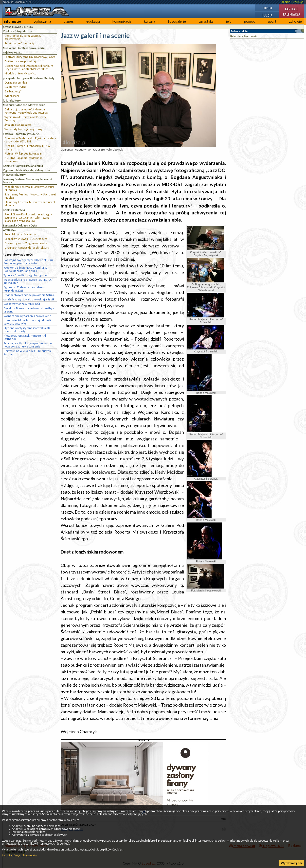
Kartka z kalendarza (292, 11)
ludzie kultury (12, 100)
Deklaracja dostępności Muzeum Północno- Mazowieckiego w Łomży (26, 111)
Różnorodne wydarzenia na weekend (27, 316)
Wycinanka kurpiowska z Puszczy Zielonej (25, 119)
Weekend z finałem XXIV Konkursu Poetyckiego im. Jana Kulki (26, 269)
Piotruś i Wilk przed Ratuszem (23, 153)
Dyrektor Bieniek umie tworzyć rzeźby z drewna (29, 310)
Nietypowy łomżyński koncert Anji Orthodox (25, 337)
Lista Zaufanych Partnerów (19, 855)
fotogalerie (177, 21)
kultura (150, 21)
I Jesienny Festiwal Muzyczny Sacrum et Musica (30, 204)
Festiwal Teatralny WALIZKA (21, 134)
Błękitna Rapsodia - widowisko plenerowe (23, 159)
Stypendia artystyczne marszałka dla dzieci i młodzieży (27, 330)
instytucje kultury (14, 175)
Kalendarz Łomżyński (244, 36)
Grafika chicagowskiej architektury (27, 248)
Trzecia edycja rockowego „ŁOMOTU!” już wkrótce (28, 281)
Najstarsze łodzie (16, 87)
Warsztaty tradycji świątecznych (25, 129)
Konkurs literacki (14, 210)
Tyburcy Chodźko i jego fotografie (25, 275)
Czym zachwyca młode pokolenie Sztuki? (29, 295)
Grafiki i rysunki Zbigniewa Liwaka (26, 243)
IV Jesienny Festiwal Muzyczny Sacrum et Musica (29, 188)
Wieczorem (12, 96)
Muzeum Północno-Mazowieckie (24, 105)
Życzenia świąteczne (18, 125)
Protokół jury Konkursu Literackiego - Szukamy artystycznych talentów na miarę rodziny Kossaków (28, 217)
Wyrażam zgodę (292, 863)
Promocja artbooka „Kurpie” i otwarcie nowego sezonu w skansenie (28, 345)
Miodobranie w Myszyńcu (20, 73)
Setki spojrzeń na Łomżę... (20, 43)
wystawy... (9, 230)
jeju (229, 21)
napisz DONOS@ (292, 2)
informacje (13, 21)
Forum (267, 8)
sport (272, 21)
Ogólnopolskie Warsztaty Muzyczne (26, 170)
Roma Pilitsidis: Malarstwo (21, 234)
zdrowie (295, 21)
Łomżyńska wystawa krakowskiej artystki (29, 299)
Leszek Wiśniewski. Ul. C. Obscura (26, 239)
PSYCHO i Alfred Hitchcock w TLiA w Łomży (27, 147)
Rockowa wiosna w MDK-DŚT (22, 304)
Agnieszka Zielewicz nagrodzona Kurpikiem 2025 (24, 289)
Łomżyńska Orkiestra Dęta (20, 225)
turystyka (206, 21)
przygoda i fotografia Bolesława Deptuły (29, 78)
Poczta (267, 15)
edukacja (93, 21)
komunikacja (122, 21)
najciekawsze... (12, 52)
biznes (69, 21)
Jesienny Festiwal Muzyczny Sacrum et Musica (28, 181)
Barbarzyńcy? (13, 91)
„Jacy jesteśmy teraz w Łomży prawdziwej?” (23, 37)
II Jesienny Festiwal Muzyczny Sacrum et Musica (30, 196)
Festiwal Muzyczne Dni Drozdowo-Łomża (30, 57)
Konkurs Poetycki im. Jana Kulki (23, 166)
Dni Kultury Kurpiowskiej (20, 61)
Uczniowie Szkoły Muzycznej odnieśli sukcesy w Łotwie (27, 322)
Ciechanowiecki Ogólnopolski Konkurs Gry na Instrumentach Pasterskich (29, 67)
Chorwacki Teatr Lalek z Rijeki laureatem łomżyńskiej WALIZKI (30, 140)
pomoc (250, 21)
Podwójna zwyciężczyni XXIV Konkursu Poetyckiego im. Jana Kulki (28, 261)
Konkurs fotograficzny (17, 31)
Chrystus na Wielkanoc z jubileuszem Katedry (27, 352)
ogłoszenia (42, 21)
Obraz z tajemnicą (16, 82)
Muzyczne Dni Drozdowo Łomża (24, 48)
